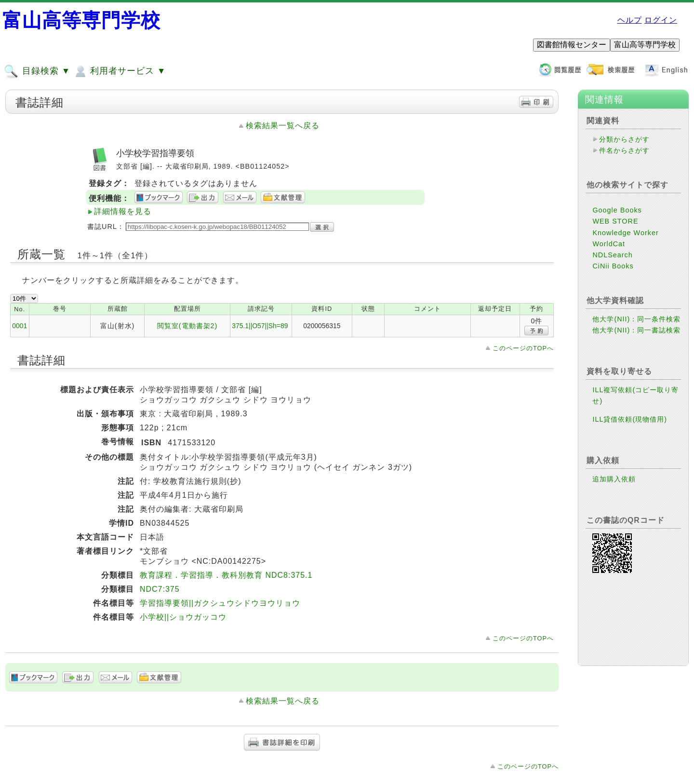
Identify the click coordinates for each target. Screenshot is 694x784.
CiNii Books (613, 266)
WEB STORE (615, 221)
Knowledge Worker (625, 233)
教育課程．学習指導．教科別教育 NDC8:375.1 (226, 575)
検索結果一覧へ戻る (283, 126)
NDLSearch (612, 255)
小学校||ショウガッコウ (183, 617)
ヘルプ (630, 20)
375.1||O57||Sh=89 (260, 326)
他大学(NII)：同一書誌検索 (636, 330)
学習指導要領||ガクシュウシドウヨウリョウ (220, 603)
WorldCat (609, 244)
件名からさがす (624, 150)
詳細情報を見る (123, 211)
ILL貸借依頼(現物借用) (630, 419)
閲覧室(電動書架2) (187, 326)
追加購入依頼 (614, 479)
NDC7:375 (160, 589)
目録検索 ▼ (37, 71)
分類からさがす (624, 139)
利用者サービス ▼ (119, 71)
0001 (20, 326)
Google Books (617, 210)
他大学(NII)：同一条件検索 (636, 319)
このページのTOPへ (523, 348)
